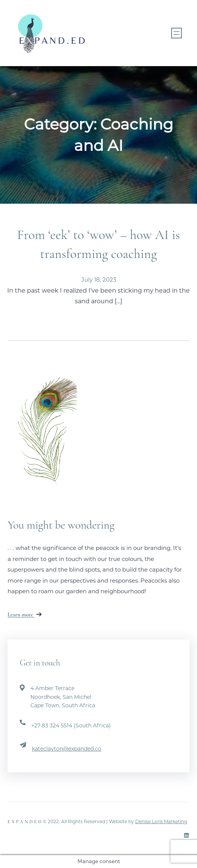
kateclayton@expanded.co (67, 749)
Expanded (25, 822)
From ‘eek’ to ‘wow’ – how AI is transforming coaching (98, 244)
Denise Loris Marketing (161, 821)
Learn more (25, 615)
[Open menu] (177, 33)
